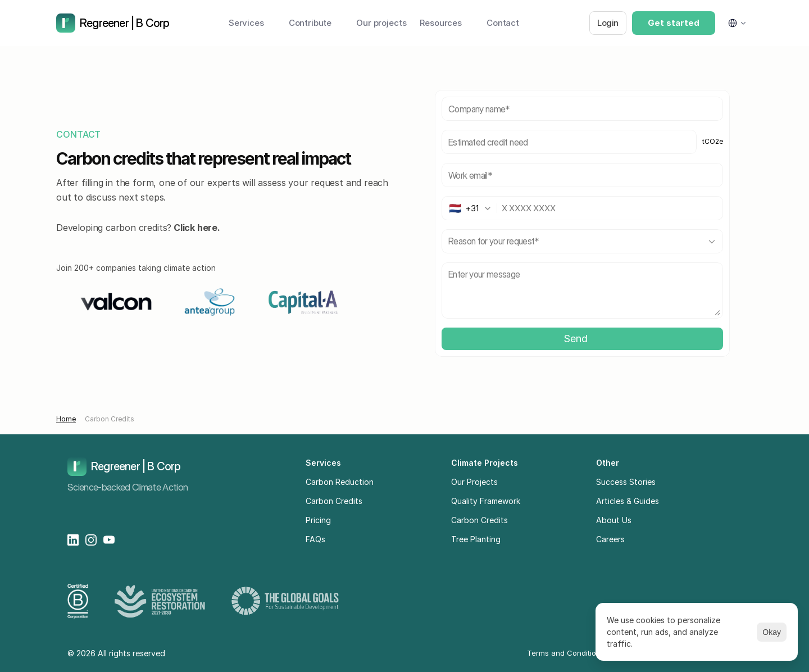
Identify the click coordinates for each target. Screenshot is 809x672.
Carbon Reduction (340, 482)
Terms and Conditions (566, 653)
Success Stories (626, 482)
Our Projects (474, 482)
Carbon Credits (110, 419)
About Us (614, 520)
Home (66, 419)
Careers (610, 539)
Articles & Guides (628, 501)
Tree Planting (476, 539)
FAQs (315, 539)
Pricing (318, 520)
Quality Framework (486, 501)
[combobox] (473, 208)
